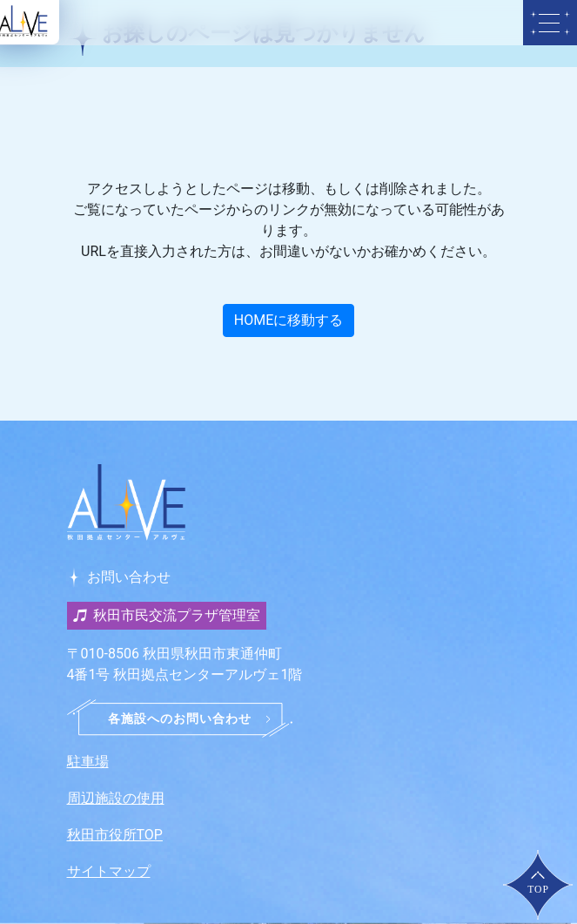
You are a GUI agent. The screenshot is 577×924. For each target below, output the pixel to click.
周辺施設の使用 (116, 798)
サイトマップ (109, 871)
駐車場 (88, 762)
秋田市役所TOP (115, 835)
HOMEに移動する (288, 320)
